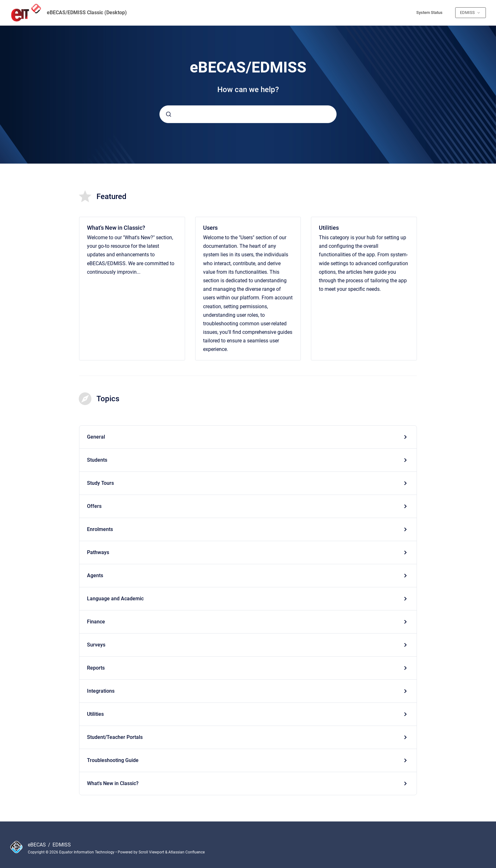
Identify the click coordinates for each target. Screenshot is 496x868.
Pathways (98, 552)
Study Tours (100, 483)
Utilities (329, 228)
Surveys (96, 645)
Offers (94, 506)
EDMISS (62, 845)
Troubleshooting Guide (113, 760)
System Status (429, 12)
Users (210, 228)
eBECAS (37, 845)
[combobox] (248, 114)
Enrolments (100, 529)
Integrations (101, 691)
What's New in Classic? (116, 228)
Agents (95, 575)
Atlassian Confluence (186, 852)
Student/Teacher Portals (115, 737)
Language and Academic (115, 599)
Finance (96, 622)
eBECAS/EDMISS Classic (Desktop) (87, 12)
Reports (96, 668)
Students (97, 460)
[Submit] (169, 114)
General (96, 437)
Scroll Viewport (152, 852)
